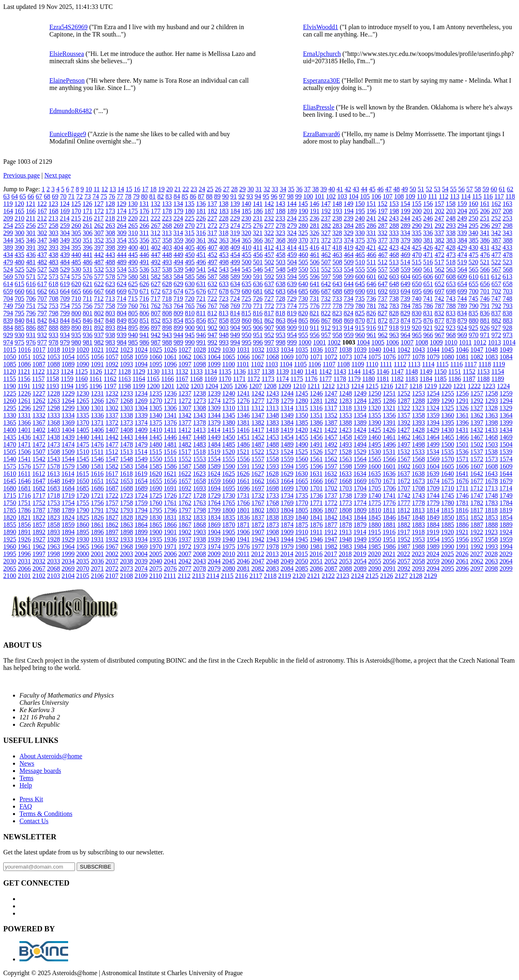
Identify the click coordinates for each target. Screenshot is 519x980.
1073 (345, 357)
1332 (39, 415)
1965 (83, 547)
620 (76, 284)
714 (121, 298)
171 (88, 211)
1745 (448, 495)
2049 (287, 561)
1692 (185, 488)
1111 (386, 364)
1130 (153, 371)
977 (42, 342)
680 (247, 291)
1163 (124, 379)
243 (394, 218)
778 (337, 306)
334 (405, 233)
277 (269, 226)
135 (189, 204)
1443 (127, 437)
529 (65, 269)
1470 (10, 444)
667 (99, 291)
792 (496, 306)
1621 (170, 474)
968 (451, 335)
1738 (345, 495)
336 (428, 233)
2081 (243, 568)
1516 (170, 452)
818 (280, 313)
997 (269, 342)
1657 (185, 481)
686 (315, 291)
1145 (368, 371)
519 (462, 262)
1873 (272, 525)
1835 (229, 517)
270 (190, 226)
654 (462, 284)
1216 (386, 386)
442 (99, 255)
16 (137, 189)
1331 (24, 415)
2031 (24, 561)
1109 (358, 364)
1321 (389, 408)
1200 (153, 386)
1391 (389, 423)
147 (326, 204)
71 (71, 196)
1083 (491, 357)
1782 (477, 503)
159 (462, 204)
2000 (83, 554)
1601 (389, 466)
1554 (214, 459)
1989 (433, 547)
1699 (287, 488)
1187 (469, 379)
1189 (498, 379)
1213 (343, 386)
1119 (499, 364)
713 (110, 298)
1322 (403, 408)
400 (133, 247)
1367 (39, 423)
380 (417, 240)
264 (122, 226)
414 (292, 247)
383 (451, 240)
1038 (345, 350)
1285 (375, 401)
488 (110, 262)
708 (54, 298)
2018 (345, 554)
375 (360, 240)
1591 (243, 466)
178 (167, 211)
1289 (433, 401)
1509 (68, 452)
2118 (270, 576)
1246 (316, 393)
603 (394, 277)
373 (337, 240)
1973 (199, 547)
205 (474, 211)
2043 (199, 561)
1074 (360, 357)
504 (292, 262)
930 (19, 335)
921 (428, 328)
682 (269, 291)
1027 (185, 350)
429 (462, 247)
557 (383, 269)
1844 (360, 517)
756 (88, 306)
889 (65, 328)
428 (450, 247)
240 (360, 218)
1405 (83, 430)
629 (178, 284)
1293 (491, 401)
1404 (68, 430)
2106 (97, 576)
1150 (440, 371)
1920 (447, 532)
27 (226, 189)
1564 (360, 459)
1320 (374, 408)
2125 (372, 576)
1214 (357, 386)
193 (337, 211)
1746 (462, 495)
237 (326, 218)
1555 (229, 459)
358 (167, 240)
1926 (24, 539)
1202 (182, 386)
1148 (411, 371)
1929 (68, 539)
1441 (97, 437)
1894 (68, 532)
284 (349, 226)
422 (382, 247)
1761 (170, 503)
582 (156, 277)
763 (167, 306)
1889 (506, 525)
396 (88, 247)
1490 (302, 444)
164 (8, 211)
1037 (331, 350)
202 (440, 211)
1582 (112, 466)
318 (223, 233)
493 (167, 262)
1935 (156, 539)
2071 (97, 568)
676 (201, 291)
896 (144, 328)
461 (315, 255)
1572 (477, 459)
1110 (372, 364)
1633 (345, 474)
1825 (83, 517)
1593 (272, 466)
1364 (506, 415)
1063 (199, 357)
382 (440, 240)
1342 (185, 415)
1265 (83, 401)
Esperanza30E (322, 80)
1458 (345, 437)
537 (156, 269)
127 (99, 204)
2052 (331, 561)
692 (383, 291)
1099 (214, 364)
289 (405, 226)
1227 (39, 393)
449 (178, 255)
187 (269, 211)
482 (42, 262)
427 (439, 247)
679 (235, 291)
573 (54, 277)
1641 (462, 474)
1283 (345, 401)
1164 (139, 379)
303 (54, 233)
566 (485, 269)
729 (292, 298)
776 (315, 306)
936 (88, 335)
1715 (10, 495)
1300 (83, 408)
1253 (418, 393)
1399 (506, 423)
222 (155, 218)
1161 (95, 379)
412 (269, 247)
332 (382, 233)
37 (307, 189)
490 (133, 262)
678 (224, 291)
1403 (54, 430)
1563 (345, 459)
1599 (360, 466)
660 (19, 291)
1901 (170, 532)
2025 (447, 554)
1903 (199, 532)
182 (212, 211)
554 (349, 269)
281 (315, 226)
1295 (10, 408)
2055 (375, 561)
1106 (314, 364)
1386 (316, 423)
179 (178, 211)
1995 (10, 554)
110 (421, 196)
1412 (184, 430)
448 (167, 255)
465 (360, 255)
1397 (477, 423)
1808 (345, 510)
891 (88, 328)
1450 (229, 437)
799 (65, 313)
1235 (156, 393)
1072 (331, 357)
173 (110, 211)
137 (212, 204)
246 (428, 218)
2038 (127, 561)
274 (235, 226)
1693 (199, 488)
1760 (156, 503)
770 (247, 306)
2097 (477, 568)
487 (99, 262)
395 (76, 247)
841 (31, 320)
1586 (170, 466)
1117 (471, 364)
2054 (360, 561)
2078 (199, 568)
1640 (447, 474)
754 (65, 306)
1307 (185, 408)
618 (54, 284)
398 (110, 247)
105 (365, 196)
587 (212, 277)
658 (508, 284)
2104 (68, 576)
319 (235, 233)
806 (144, 313)
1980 (302, 547)
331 (371, 233)
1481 (170, 444)
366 (258, 240)
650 (417, 284)
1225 (10, 393)
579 (122, 277)
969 (462, 335)
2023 (418, 554)
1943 (272, 539)
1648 (54, 481)
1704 (360, 488)
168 (54, 211)
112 (443, 196)
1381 (243, 423)
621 (88, 284)
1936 (170, 539)
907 (269, 328)
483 (54, 262)
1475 (83, 444)
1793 (127, 510)
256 (31, 226)
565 (474, 269)
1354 (360, 415)
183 (224, 211)
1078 (418, 357)
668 (110, 291)
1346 (243, 415)
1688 (127, 488)
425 (416, 247)
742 (439, 298)
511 (371, 262)
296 (485, 226)
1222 (474, 386)
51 (421, 189)
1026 (170, 350)
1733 (272, 495)
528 (54, 269)
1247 (331, 393)
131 (144, 204)
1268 (127, 401)
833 (450, 313)
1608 (491, 466)
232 (269, 218)
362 (212, 240)
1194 (67, 386)
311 (144, 233)
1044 (433, 350)
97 (282, 196)
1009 (436, 342)
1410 (156, 430)
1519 (214, 452)
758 (110, 306)
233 (280, 218)
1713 (491, 488)
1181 (383, 379)
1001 (320, 342)
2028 (491, 554)
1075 (375, 357)
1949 (360, 539)
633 (224, 284)
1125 (81, 371)
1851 (462, 517)
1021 (97, 350)
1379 (214, 423)
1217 (401, 386)
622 (99, 284)
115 (477, 196)
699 (462, 291)
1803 (272, 510)
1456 (316, 437)
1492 (331, 444)
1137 (254, 371)
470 (417, 255)
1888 (491, 525)
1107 (329, 364)
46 (380, 189)
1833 (199, 517)
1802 (258, 510)
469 (405, 255)
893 (110, 328)
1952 (404, 539)
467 (383, 255)
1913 (345, 532)
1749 (506, 495)
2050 (302, 561)
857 (212, 320)
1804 (287, 510)
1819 (506, 510)
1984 (360, 547)
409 (235, 247)
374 (349, 240)
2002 (112, 554)
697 (440, 291)
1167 (182, 379)
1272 (185, 401)
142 (269, 204)
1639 (433, 474)
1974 (214, 547)
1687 (112, 488)
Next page (57, 175)
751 (31, 306)
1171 (239, 379)
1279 (287, 401)
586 (201, 277)
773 (281, 306)
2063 (491, 561)
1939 (214, 539)
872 (383, 320)
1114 (428, 364)
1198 (124, 386)
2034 (68, 561)
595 (303, 277)
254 (8, 226)
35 (291, 189)
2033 (54, 561)
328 (337, 233)
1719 (68, 495)
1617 (112, 474)
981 (88, 342)
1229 (68, 393)
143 (280, 204)
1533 (418, 452)
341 (485, 233)
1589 (214, 466)
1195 (81, 386)
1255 (448, 393)
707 (42, 298)
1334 (68, 415)
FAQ (26, 806)
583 (167, 277)
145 (303, 204)
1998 (54, 554)
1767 (258, 503)
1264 (68, 401)
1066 (243, 357)
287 (383, 226)
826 (371, 313)
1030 (229, 350)
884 (8, 328)
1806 (316, 510)
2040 (156, 561)
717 (155, 298)
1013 (494, 342)
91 (234, 196)
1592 (258, 466)
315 (189, 233)
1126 (95, 371)
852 (156, 320)
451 (201, 255)
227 (212, 218)
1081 (462, 357)
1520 (228, 452)
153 (394, 204)
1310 (229, 408)
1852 (477, 517)
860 (247, 320)
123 (53, 204)
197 (383, 211)
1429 (433, 430)
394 (65, 247)
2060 (448, 561)
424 (405, 247)
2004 (141, 554)
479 (8, 262)
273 (224, 226)
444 (122, 255)
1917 (403, 532)
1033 (272, 350)
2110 (155, 576)
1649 (68, 481)
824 (348, 313)
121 (30, 204)
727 (269, 298)
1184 (426, 379)
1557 (258, 459)
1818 (491, 510)
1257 (477, 393)
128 (110, 204)
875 (417, 320)
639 (292, 284)
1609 (506, 466)
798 (54, 313)
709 (65, 298)
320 (246, 233)
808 (167, 313)
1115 (443, 364)
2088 (345, 568)
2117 (256, 576)
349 (65, 240)
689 (349, 291)
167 (42, 211)
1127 (110, 371)
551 (315, 269)
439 (65, 255)
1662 (258, 481)
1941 (243, 539)
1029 (214, 350)
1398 (491, 423)
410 (247, 247)
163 (507, 204)
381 (428, 240)
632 (212, 284)
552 (326, 269)
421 (371, 247)
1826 (97, 517)
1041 (389, 350)
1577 (39, 466)
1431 (462, 430)
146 (314, 204)
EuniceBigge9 (68, 134)
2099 (506, 568)
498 (224, 262)
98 (290, 196)
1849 (433, 517)
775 (303, 306)
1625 (228, 474)
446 (144, 255)
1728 (199, 495)
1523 (272, 452)
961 (371, 335)
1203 (197, 386)
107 (388, 196)
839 (8, 320)
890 (76, 328)
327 (326, 233)
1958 (491, 539)
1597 (331, 466)
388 (508, 240)
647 (383, 284)
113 (455, 196)
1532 (403, 452)
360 (190, 240)
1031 (243, 350)
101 (320, 196)
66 (31, 196)
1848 (418, 517)
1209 (285, 386)
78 (128, 196)
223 (167, 218)
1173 (268, 379)
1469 (506, 437)
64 (15, 196)
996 (258, 342)
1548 (127, 459)
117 (499, 196)
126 (87, 204)
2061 (462, 561)
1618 (126, 474)
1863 (127, 525)
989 (178, 342)
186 (258, 211)
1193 (53, 386)
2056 (389, 561)
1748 (491, 495)
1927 (39, 539)
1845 (375, 517)
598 (337, 277)
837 (496, 313)
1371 (97, 423)
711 (87, 298)
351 (88, 240)
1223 (489, 386)
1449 (214, 437)
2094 (433, 568)
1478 (127, 444)
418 (337, 247)
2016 (316, 554)
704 (8, 298)
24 (202, 189)
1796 (170, 510)
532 (99, 269)
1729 (214, 495)
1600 (375, 466)
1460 (375, 437)
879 (462, 320)
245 (416, 218)
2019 (360, 554)
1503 (491, 444)
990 (190, 342)
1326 (462, 408)
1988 (418, 547)
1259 (506, 393)
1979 (287, 547)
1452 (258, 437)
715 (133, 298)
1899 (141, 532)
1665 (302, 481)
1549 (141, 459)
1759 (141, 503)
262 (99, 226)
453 (224, 255)
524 (8, 269)
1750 (10, 503)
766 (201, 306)
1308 (199, 408)
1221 (459, 386)
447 (156, 255)
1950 (375, 539)
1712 (476, 488)
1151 (455, 371)
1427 (403, 430)
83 (169, 196)
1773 (345, 503)
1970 (156, 547)
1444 (141, 437)
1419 (287, 430)
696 (428, 291)
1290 (448, 401)
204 (462, 211)
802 (99, 313)
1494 (360, 444)
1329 (506, 408)
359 (178, 240)
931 (31, 335)
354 (122, 240)
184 (235, 211)
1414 (214, 430)
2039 (141, 561)
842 (42, 320)
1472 (39, 444)
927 (496, 328)
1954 (433, 539)
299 (8, 233)
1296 (24, 408)
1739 (360, 495)
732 (326, 298)
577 (99, 277)
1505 (10, 452)
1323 (418, 408)
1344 (214, 415)
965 (417, 335)
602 (383, 277)
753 (54, 306)
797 (42, 313)
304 (65, 233)
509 (349, 262)
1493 (345, 444)
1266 (97, 401)
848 (110, 320)
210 (19, 218)
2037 (112, 561)
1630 (301, 474)
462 (326, 255)
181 (201, 211)
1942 (258, 539)
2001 (97, 554)
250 (473, 218)
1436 (24, 437)
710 (76, 298)
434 (8, 255)
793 (508, 306)
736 (371, 298)
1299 (68, 408)
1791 (97, 510)
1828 (127, 517)
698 (451, 291)
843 (54, 320)
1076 (389, 357)
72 (79, 196)
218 (110, 218)
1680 (10, 488)
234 (292, 218)
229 (235, 218)
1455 (302, 437)
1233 (127, 393)
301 (31, 233)
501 (258, 262)
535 (133, 269)
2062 (477, 561)
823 (337, 313)
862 (269, 320)
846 (88, 320)
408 (224, 247)
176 (144, 211)
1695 (229, 488)
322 (269, 233)
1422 (330, 430)
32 (267, 189)
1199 (139, 386)
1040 (375, 350)
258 (54, 226)
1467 (477, 437)
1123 (53, 371)
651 (428, 284)
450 (190, 255)
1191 (24, 386)
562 (440, 269)
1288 (418, 401)
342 (496, 233)
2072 (112, 568)
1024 (141, 350)
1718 (54, 495)
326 (314, 233)
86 (193, 196)
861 (258, 320)
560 (417, 269)
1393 (418, 423)
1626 (243, 474)
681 (258, 291)
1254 (433, 393)
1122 (38, 371)
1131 (167, 371)
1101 (243, 364)
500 (247, 262)
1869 (214, 525)
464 (349, 255)
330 (360, 233)
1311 (243, 408)
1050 (10, 357)
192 (326, 211)
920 (416, 328)
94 (258, 196)
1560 (302, 459)
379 (405, 240)
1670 (375, 481)
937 (99, 335)
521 (485, 262)
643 (337, 284)
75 (104, 196)
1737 (331, 495)
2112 (184, 576)
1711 (462, 488)
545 (247, 269)
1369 (68, 423)
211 (31, 218)
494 (178, 262)
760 (133, 306)
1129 (139, 371)
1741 (389, 495)
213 (53, 218)
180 (190, 211)
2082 (258, 568)
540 (190, 269)
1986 (389, 547)
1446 (170, 437)
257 (42, 226)
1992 (477, 547)
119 (8, 204)
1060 (156, 357)
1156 (24, 379)
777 (326, 306)
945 (190, 335)
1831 (170, 517)
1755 (83, 503)
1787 (39, 510)
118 (510, 196)
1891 (24, 532)
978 (54, 342)
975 (19, 342)
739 (405, 298)
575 (76, 277)
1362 (477, 415)
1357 (404, 415)
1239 (214, 393)
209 (8, 218)
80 (144, 196)
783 (394, 306)
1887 (477, 525)
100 (308, 196)
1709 (433, 488)
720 (189, 298)
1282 (331, 401)
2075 (156, 568)
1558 (272, 459)
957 (326, 335)
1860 (83, 525)
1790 (83, 510)
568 (508, 269)
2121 (313, 576)
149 (348, 204)
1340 (156, 415)
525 (19, 269)
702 (496, 291)
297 (496, 226)
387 (496, 240)
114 (466, 196)
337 (439, 233)
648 (394, 284)
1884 (433, 525)
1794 (141, 510)
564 (462, 269)
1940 (229, 539)
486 (88, 262)
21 (178, 189)
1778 (418, 503)
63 (6, 196)
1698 (272, 488)
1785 (10, 510)
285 (360, 226)
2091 (389, 568)
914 (348, 328)
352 (99, 240)
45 (372, 189)
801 (88, 313)
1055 (83, 357)
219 (121, 218)
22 (186, 189)
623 (110, 284)
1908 (272, 532)
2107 (112, 576)
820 (303, 313)
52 (429, 189)
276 (258, 226)
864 (292, 320)
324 (292, 233)
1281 (316, 401)
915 (360, 328)
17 (145, 189)
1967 (112, 547)
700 (474, 291)
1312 (257, 408)
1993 (491, 547)
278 (281, 226)
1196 (95, 386)
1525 (301, 452)
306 (88, 233)
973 (508, 335)
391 (31, 247)
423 (394, 247)
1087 (39, 364)
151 (371, 204)
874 (405, 320)
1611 (24, 474)
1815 (447, 510)
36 (299, 189)
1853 (491, 517)
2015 (301, 554)
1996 (24, 554)
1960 (10, 547)
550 (303, 269)
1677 (477, 481)
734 (348, 298)
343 (507, 233)
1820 (10, 517)
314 (178, 233)
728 (280, 298)
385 (474, 240)
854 (178, 320)
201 (428, 211)
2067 (39, 568)
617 (42, 284)
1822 (39, 517)
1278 (272, 401)
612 (496, 277)
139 (235, 204)
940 (133, 335)
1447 (185, 437)
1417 (257, 430)
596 (315, 277)
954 (292, 335)
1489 (287, 444)
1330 (10, 415)
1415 (228, 430)
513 (394, 262)
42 (348, 189)
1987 (404, 547)
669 (122, 291)
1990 (448, 547)
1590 (229, 466)
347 (42, 240)
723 (223, 298)
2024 (433, 554)
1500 (448, 444)
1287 (404, 401)
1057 (112, 357)
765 (190, 306)
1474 (68, 444)
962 (383, 335)
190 (303, 211)
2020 (374, 554)
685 (303, 291)
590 (247, 277)
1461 (389, 437)
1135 (225, 371)
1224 (503, 386)
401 (144, 247)
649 (405, 284)
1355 (375, 415)
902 (212, 328)
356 (144, 240)
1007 (407, 342)
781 (371, 306)
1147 (397, 371)
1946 (316, 539)
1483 (199, 444)
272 (212, 226)
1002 (334, 342)
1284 (360, 401)
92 (242, 196)
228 (223, 218)
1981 (316, 547)
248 (450, 218)
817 (269, 313)
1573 (491, 459)
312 (155, 233)
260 (76, 226)
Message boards (40, 771)
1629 (287, 474)
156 (428, 204)
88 (209, 196)
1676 (462, 481)
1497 (404, 444)
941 (144, 335)
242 (382, 218)
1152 (469, 371)
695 (417, 291)
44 (364, 189)
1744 (433, 495)
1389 (360, 423)
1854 (506, 517)
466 (371, 255)
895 (133, 328)
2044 (214, 561)
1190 (10, 386)
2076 (170, 568)
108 (399, 196)
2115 (227, 576)
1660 (229, 481)
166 (31, 211)
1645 (10, 481)
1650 (83, 481)
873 (394, 320)
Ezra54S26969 (69, 27)
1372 (112, 423)
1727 (185, 495)
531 (88, 269)
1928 (54, 539)
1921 (462, 532)
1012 (480, 342)
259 (65, 226)
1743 (418, 495)
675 (190, 291)
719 (178, 298)
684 (292, 291)
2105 (83, 576)
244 (405, 218)
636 (258, 284)
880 (474, 320)
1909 (287, 532)
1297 (39, 408)
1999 (68, 554)
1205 (226, 386)
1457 (331, 437)
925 (473, 328)
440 (76, 255)
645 (360, 284)
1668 (345, 481)
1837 (258, 517)
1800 (229, 510)
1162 (110, 379)
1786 (24, 510)
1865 (156, 525)
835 (473, 313)
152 (382, 204)
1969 (141, 547)
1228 (54, 393)
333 (394, 233)
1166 (167, 379)
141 (257, 204)
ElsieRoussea (67, 54)
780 (360, 306)
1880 (375, 525)
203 (451, 211)
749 (8, 306)
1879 (360, 525)
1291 (462, 401)
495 (190, 262)
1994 (506, 547)
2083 (272, 568)
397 (99, 247)
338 (450, 233)
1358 (418, 415)
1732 (258, 495)
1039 (360, 350)
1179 (354, 379)
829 (405, 313)
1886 (462, 525)
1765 (229, 503)
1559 (287, 459)
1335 (83, 415)
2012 (257, 554)
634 (235, 284)
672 (156, 291)
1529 (360, 452)
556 (371, 269)
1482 (185, 444)
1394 (433, 423)
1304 (141, 408)
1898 (127, 532)
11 (97, 189)
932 (42, 335)
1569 (433, 459)
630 (190, 284)
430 (473, 247)
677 (212, 291)
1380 (229, 423)
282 (326, 226)
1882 (404, 525)
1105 (300, 364)
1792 (112, 510)
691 (371, 291)
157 (439, 204)
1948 (345, 539)
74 (96, 196)
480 (19, 262)
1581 (97, 466)
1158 (53, 379)
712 (99, 298)
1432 (476, 430)
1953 (418, 539)
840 (19, 320)
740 (416, 298)
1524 (287, 452)
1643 (491, 474)
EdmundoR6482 (71, 111)
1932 (112, 539)
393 (54, 247)
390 (19, 247)
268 (167, 226)
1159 (67, 379)
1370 (83, 423)
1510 (83, 452)
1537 (476, 452)
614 (8, 284)
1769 (287, 503)
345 (19, 240)
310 (133, 233)
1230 (83, 393)
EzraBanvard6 (322, 134)
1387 (331, 423)
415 (303, 247)
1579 (68, 466)
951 (258, 335)
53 (437, 189)
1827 (112, 517)
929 (8, 335)
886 (31, 328)
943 (167, 335)
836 (485, 313)
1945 (302, 539)
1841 (316, 517)
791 (485, 306)
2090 (375, 568)
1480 (156, 444)
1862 (112, 525)
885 (19, 328)
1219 (430, 386)
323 (280, 233)
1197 (110, 386)
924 (462, 328)
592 (269, 277)
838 (507, 313)
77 (120, 196)
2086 (316, 568)
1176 (311, 379)
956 (315, 335)
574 (65, 277)
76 (112, 196)
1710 (448, 488)
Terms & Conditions (46, 814)
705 (19, 298)
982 (99, 342)
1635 (374, 474)
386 (485, 240)
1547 (112, 459)
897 (156, 328)
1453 (272, 437)
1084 (506, 357)
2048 (272, 561)
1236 (170, 393)
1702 (331, 488)
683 (281, 291)
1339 (141, 415)
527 (42, 269)
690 (360, 291)
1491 (316, 444)
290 (417, 226)
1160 (81, 379)
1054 (68, 357)
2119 (284, 576)
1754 (68, 503)
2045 (229, 561)
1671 (389, 481)
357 (156, 240)
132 (155, 204)
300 (19, 233)
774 (292, 306)
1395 (448, 423)
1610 (10, 474)
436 (31, 255)
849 (122, 320)
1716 (24, 495)
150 (360, 204)
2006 (170, 554)
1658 (199, 481)
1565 (375, 459)
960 (360, 335)
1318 (345, 408)
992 (212, 342)
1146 (383, 371)
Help (26, 785)
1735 (302, 495)
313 (167, 233)
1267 (112, 401)
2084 (287, 568)
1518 (199, 452)
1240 (229, 393)
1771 (316, 503)
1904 (214, 532)
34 (283, 189)
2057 (404, 561)
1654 (141, 481)
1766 (243, 503)
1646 (24, 481)
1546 (97, 459)
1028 (199, 350)
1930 (83, 539)
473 (451, 255)
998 (281, 342)
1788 (54, 510)
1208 (270, 386)
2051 (316, 561)
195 (360, 211)
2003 (127, 554)
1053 (54, 357)
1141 (311, 371)
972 (496, 335)
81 (152, 196)
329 (348, 233)
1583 (127, 466)
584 (178, 277)
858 (224, 320)
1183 (411, 379)
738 (394, 298)
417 (326, 247)
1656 (170, 481)
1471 (24, 444)
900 (190, 328)
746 (485, 298)
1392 (404, 423)
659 (8, 291)
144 (292, 204)
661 (31, 291)
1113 (414, 364)
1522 (257, 452)
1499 (433, 444)
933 (54, 335)
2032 (39, 561)
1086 (24, 364)
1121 (24, 371)
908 (281, 328)
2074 (141, 568)
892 (99, 328)
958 (337, 335)
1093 (127, 364)
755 (76, 306)
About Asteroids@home (51, 756)
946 (201, 335)
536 (144, 269)
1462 (404, 437)
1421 (316, 430)
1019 (68, 350)
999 (292, 342)
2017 (330, 554)
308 (110, 233)
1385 (302, 423)
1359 (433, 415)
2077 (185, 568)
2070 (83, 568)
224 (178, 218)
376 (371, 240)
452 (212, 255)
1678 (491, 481)
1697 (258, 488)
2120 (299, 576)
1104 (286, 364)
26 (218, 189)
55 (453, 189)
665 (76, 291)
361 (201, 240)
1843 (345, 517)
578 (110, 277)
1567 (404, 459)
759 (122, 306)
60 (494, 189)
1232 (112, 393)
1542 (39, 459)
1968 (127, 547)
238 (337, 218)
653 (451, 284)
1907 (258, 532)
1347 (258, 415)
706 (31, 298)
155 (416, 204)
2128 (416, 576)
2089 (360, 568)
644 (349, 284)
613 (507, 277)
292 (440, 226)
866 (315, 320)
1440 (83, 437)
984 (122, 342)
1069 (287, 357)
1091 (97, 364)
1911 (316, 532)
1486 (243, 444)
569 (8, 277)
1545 (83, 459)
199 (405, 211)
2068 (54, 568)
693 (394, 291)
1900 (156, 532)
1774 (360, 503)
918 (394, 328)
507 (326, 262)
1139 (282, 371)
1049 (506, 350)
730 (303, 298)
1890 (10, 532)
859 (235, 320)
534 (122, 269)
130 (133, 204)
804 (122, 313)
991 (201, 342)
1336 (97, 415)
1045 (448, 350)
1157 (38, 379)
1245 (302, 393)
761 (144, 306)
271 (201, 226)
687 (326, 291)
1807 (331, 510)
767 (212, 306)
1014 (509, 342)
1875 (302, 525)
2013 (272, 554)
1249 (360, 393)
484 (65, 262)
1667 (331, 481)
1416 (243, 430)
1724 (141, 495)
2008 (199, 554)
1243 (272, 393)
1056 (97, 357)
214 (64, 218)
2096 (462, 568)
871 (371, 320)
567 (496, 269)
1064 (214, 357)
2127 (401, 576)
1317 (330, 408)
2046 (243, 561)
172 (99, 211)
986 (144, 342)
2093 (418, 568)
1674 (433, 481)
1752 (39, 503)
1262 (39, 401)
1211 (314, 386)
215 (76, 218)
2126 (386, 576)
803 (110, 313)
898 (167, 328)
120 (19, 204)
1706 (389, 488)
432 (496, 247)
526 (31, 269)
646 (371, 284)
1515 (155, 452)
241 (371, 218)
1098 (199, 364)
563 (451, 269)
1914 (360, 532)
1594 (287, 466)
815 (246, 313)
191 (315, 211)
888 (54, 328)
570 (19, 277)
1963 (54, 547)
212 (42, 218)
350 (76, 240)
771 (258, 306)
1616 (97, 474)
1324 (433, 408)
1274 (214, 401)
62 (510, 189)
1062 (185, 357)
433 (507, 247)
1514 (141, 452)
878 (451, 320)
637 (269, 284)
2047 (258, 561)
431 (485, 247)
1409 (141, 430)
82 (161, 196)
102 (331, 196)
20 (169, 189)
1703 (345, 488)
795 (19, 313)
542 (212, 269)
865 (303, 320)
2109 (141, 576)
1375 (156, 423)
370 (303, 240)
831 (428, 313)
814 (235, 313)
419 (348, 247)
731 (314, 298)
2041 (170, 561)
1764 (214, 503)
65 (23, 196)
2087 (331, 568)
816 (257, 313)
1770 (302, 503)
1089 (68, 364)
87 (201, 196)
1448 (199, 437)
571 (31, 277)
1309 (214, 408)
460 (303, 255)
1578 (54, 466)
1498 (418, 444)
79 (136, 196)
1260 (10, 401)
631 (201, 284)
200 (417, 211)
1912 (330, 532)
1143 (340, 371)
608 (451, 277)
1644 (506, 474)
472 (440, 255)
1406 (97, 430)
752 (42, 306)
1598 (345, 466)
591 (258, 277)
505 (303, 262)
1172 (254, 379)
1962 (39, 547)
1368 (54, 423)
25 (210, 189)
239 (348, 218)
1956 (462, 539)
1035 (302, 350)
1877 (331, 525)
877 (440, 320)
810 (190, 313)
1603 (418, 466)
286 (371, 226)
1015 (10, 350)
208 (508, 211)
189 (292, 211)
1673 (418, 481)
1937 (185, 539)
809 (178, 313)
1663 (272, 481)
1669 (360, 481)
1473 (54, 444)
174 (122, 211)
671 (144, 291)
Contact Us (34, 821)
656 (485, 284)
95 (266, 196)
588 (224, 277)
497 (212, 262)
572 (42, 277)
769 (235, 306)
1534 (433, 452)
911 (314, 328)
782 (383, 306)
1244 (287, 393)
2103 (54, 576)
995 (247, 342)
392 (42, 247)
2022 (403, 554)
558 (394, 269)
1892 (39, 532)
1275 (229, 401)
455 (247, 255)
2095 (448, 568)
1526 (316, 452)
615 (19, 284)
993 (224, 342)
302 (42, 233)
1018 (54, 350)
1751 (24, 503)
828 (394, 313)
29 (242, 189)
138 (223, 204)
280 (303, 226)
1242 (258, 393)
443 (110, 255)
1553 (199, 459)
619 (65, 284)
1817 (476, 510)
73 (88, 196)
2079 (214, 568)
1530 (374, 452)
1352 (331, 415)
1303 (127, 408)
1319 (360, 408)
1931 (97, 539)
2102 (39, 576)
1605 (448, 466)
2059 (433, 561)
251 (485, 218)
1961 (24, 547)
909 (292, 328)
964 (405, 335)
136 (201, 204)
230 (246, 218)
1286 (389, 401)
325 (303, 233)
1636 (389, 474)
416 (314, 247)
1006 (392, 342)
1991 (462, 547)
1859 (68, 525)
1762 (185, 503)
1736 (316, 495)
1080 (448, 357)
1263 (54, 401)
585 (190, 277)
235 (303, 218)
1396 (462, 423)
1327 (476, 408)
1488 (272, 444)
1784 (506, 503)
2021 (389, 554)
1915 (374, 532)
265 (133, 226)
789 (462, 306)
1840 (302, 517)
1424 (360, 430)
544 (235, 269)
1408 (127, 430)
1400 (10, 430)
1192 (38, 386)
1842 (331, 517)
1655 (156, 481)
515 (416, 262)
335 (416, 233)
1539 (506, 452)
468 (394, 255)
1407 (112, 430)
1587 (185, 466)
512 (382, 262)
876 (428, 320)
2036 (97, 561)
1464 (433, 437)
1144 (354, 371)
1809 (360, 510)
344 (8, 240)
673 (167, 291)
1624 (214, 474)
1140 (297, 371)
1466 (462, 437)
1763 (199, 503)
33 (275, 189)
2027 (476, 554)
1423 (345, 430)
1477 (112, 444)
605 (417, 277)
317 (212, 233)
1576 (24, 466)
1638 (418, 474)
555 (360, 269)
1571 (462, 459)
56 (461, 189)
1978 (272, 547)
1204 (212, 386)
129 (121, 204)
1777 (404, 503)
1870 (229, 525)
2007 (185, 554)
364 (235, 240)
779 (349, 306)
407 (212, 247)
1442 (112, 437)
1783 (491, 503)
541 (201, 269)
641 (315, 284)
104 (354, 196)
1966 (97, 547)
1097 (185, 364)
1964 (68, 547)
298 (508, 226)
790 (474, 306)
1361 (462, 415)
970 (474, 335)
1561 (316, 459)
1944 (287, 539)
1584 (141, 466)
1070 (302, 357)
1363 (491, 415)
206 (485, 211)
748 (507, 298)
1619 (141, 474)
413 (280, 247)
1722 (112, 495)
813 (223, 313)
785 (417, 306)
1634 (360, 474)
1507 (39, 452)
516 (428, 262)
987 (156, 342)
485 (76, 262)
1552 (185, 459)
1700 (302, 488)
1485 (229, 444)
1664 (287, 481)
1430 (447, 430)
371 (315, 240)
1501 (462, 444)
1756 (97, 503)
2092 (404, 568)
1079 (433, 357)
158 (450, 204)
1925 (10, 539)
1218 (416, 386)
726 (257, 298)
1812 (403, 510)
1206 (241, 386)
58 (478, 189)
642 (326, 284)
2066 (24, 568)
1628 (272, 474)
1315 (301, 408)
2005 (156, 554)
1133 (196, 371)
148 (337, 204)
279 (292, 226)
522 (496, 262)
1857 (39, 525)
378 (394, 240)
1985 (375, 547)
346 (31, 240)
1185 (440, 379)
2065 (10, 568)
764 (178, 306)
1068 (272, 357)
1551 (170, 459)
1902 (185, 532)
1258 (491, 393)
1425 (374, 430)
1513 (126, 452)
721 (201, 298)
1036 (316, 350)
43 (356, 189)
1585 (156, 466)
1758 (127, 503)
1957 (477, 539)
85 (185, 196)
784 (405, 306)
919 (405, 328)
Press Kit (31, 799)
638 (281, 284)
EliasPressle (318, 107)
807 (156, 313)
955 (303, 335)
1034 (287, 350)
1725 (156, 495)
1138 (268, 371)
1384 (287, 423)
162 (496, 204)
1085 (10, 364)
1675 (448, 481)
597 (326, 277)
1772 (331, 503)
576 (88, 277)
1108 (343, 364)
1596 (316, 466)
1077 (404, 357)
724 (235, 298)
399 (122, 247)
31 (259, 189)
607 (440, 277)
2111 (170, 576)
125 (76, 204)
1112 (400, 364)
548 (281, 269)
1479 (141, 444)
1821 (24, 517)
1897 (112, 532)
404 (178, 247)
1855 (10, 525)
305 (76, 233)
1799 (214, 510)
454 (235, 255)
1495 (375, 444)
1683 (54, 488)
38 (315, 189)
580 (133, 277)
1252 (404, 393)
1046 (462, 350)
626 (144, 284)
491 (144, 262)
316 (201, 233)
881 (485, 320)
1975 (229, 547)
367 (269, 240)
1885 (448, 525)
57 (470, 189)
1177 (325, 379)
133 (167, 204)
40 (332, 189)
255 (19, 226)
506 (315, 262)
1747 (477, 495)
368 (281, 240)
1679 (506, 481)
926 (485, 328)
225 (189, 218)
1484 (214, 444)
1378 (199, 423)
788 (451, 306)
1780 (448, 503)
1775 (375, 503)
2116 (241, 576)
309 (122, 233)
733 (337, 298)
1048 (491, 350)
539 (178, 269)
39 (324, 189)
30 (251, 189)
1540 (10, 459)
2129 (430, 576)
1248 (345, 393)
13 (113, 189)
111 (432, 196)
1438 (54, 437)
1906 (243, 532)
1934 (141, 539)
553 (337, 269)
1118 (485, 364)
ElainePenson (67, 80)
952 (269, 335)
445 (133, 255)
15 (129, 189)
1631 (316, 474)
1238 (199, 393)
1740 (375, 495)
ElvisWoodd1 (321, 27)
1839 (287, 517)
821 (314, 313)
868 (337, 320)
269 (178, 226)
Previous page (21, 175)
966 (428, 335)
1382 (258, 423)
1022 (112, 350)
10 (89, 189)
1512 (112, 452)
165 (19, 211)
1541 (24, 459)
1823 (54, 517)
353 (110, 240)
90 (225, 196)
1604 (433, 466)
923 (450, 328)
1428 (418, 430)
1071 (316, 357)
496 (201, 262)
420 (360, 247)
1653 (127, 481)
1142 (325, 371)
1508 (54, 452)
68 (47, 196)
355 (133, 240)
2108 (127, 576)
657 (496, 284)
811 (201, 313)
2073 (127, 568)
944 (178, 335)
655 (474, 284)
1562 (331, 459)
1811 (389, 510)
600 (360, 277)
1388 (345, 423)
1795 (156, 510)
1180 (368, 379)
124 (64, 204)
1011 (465, 342)
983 (110, 342)
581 (144, 277)
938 (110, 335)
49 (405, 189)
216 (87, 218)
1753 (54, 503)
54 (445, 189)
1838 (272, 517)
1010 (451, 342)
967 (440, 335)
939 (122, 335)
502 (269, 262)
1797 (185, 510)
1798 (199, 510)
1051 (24, 357)
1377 (185, 423)
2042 (185, 561)
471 (428, 255)
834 (462, 313)
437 (42, 255)
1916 (389, 532)
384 (462, 240)
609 (462, 277)
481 (31, 262)
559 (405, 269)
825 (360, 313)
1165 (153, 379)
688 (337, 291)
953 (281, 335)
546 (258, 269)
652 (440, 284)
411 (258, 247)
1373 (127, 423)
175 (133, 211)
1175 (297, 379)
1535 (447, 452)
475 (474, 255)
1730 (229, 495)
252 (496, 218)
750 (19, 306)
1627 (257, 474)
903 (224, 328)
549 (292, 269)
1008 (422, 342)
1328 (491, 408)
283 (337, 226)
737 (382, 298)
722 (212, 298)
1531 (389, 452)
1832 (185, 517)
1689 (141, 488)
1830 (156, 517)
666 (88, 291)
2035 (83, 561)
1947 (331, 539)
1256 (462, 393)
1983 (345, 547)
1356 (389, 415)
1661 (243, 481)
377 (383, 240)
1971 (170, 547)
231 (257, 218)
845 (76, 320)
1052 (39, 357)
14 (121, 189)
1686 (97, 488)
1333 (54, 415)
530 (76, 269)
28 (234, 189)
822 (326, 313)
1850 (448, 517)
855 (190, 320)
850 (133, 320)
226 (201, 218)
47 (388, 189)
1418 (272, 430)
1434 (506, 430)
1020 (83, 350)
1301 (97, 408)
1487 (258, 444)
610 (474, 277)
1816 (462, 510)
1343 (199, 415)
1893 (54, 532)
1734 (287, 495)
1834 (214, 517)
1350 (302, 415)
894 (122, 328)
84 (177, 196)
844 (65, 320)
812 (212, 313)
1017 (39, 350)
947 (212, 335)
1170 (225, 379)
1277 (258, 401)
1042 (404, 350)
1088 (54, 364)
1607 (477, 466)
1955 (448, 539)
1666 (316, 481)
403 (167, 247)
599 (349, 277)
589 (235, 277)
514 (405, 262)
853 (167, 320)
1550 (156, 459)
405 (190, 247)
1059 (141, 357)
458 (281, 255)
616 (31, 284)
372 (326, 240)
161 (485, 204)
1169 (211, 379)
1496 (389, 444)
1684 (68, 488)
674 (178, 291)
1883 (418, 525)
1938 (199, 539)
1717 (39, 495)
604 (405, 277)
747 (496, 298)
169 (65, 211)
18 (153, 189)
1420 (301, 430)
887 (42, 328)
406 (201, 247)
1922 (476, 532)
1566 (389, 459)
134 (178, 204)
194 (349, 211)
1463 (418, 437)
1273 (199, 401)
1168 (196, 379)
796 (31, 313)
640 (303, 284)
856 (201, 320)
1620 (155, 474)
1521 (243, 452)
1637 (403, 474)
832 (439, 313)
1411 (170, 430)
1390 (375, 423)
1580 (83, 466)
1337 (112, 415)
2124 (357, 576)
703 (508, 291)
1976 (243, 547)
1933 (127, 539)
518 (450, 262)
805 (133, 313)
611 (485, 277)
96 (274, 196)
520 (473, 262)
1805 (302, 510)
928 (507, 328)
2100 (10, 576)
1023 (127, 350)
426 (428, 247)
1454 (287, 437)
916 (371, 328)
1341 (170, 415)
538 (167, 269)
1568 (418, 459)
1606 (462, 466)
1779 (433, 503)
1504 (506, 444)
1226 (24, 393)
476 (485, 255)
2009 (214, 554)
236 (314, 218)
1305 (156, 408)
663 (54, 291)
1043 (418, 350)
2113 (198, 576)
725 (246, 298)
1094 (141, 364)
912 (326, 328)
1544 (68, 459)
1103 (271, 364)
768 (224, 306)
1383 (272, 423)
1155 (10, 379)
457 (269, 255)
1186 (455, 379)
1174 (282, 379)
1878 (345, 525)
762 (156, 306)
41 (340, 189)
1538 (491, 452)
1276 (243, 401)
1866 (170, 525)
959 (349, 335)
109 (410, 196)
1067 (258, 357)
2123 (343, 576)
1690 (156, 488)
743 (450, 298)
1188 (483, 379)
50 (413, 189)
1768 (272, 503)
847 (99, 320)
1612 (39, 474)
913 (337, 328)
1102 (257, 364)
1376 (170, 423)
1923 (491, 532)
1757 (112, 503)
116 (488, 196)
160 (473, 204)
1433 (491, 430)
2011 (243, 554)
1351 (316, 415)
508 (337, 262)
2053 (345, 561)
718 (167, 298)
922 (439, 328)
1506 (24, 452)
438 (54, 255)
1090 (83, 364)
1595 (302, 466)
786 (428, 306)
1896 (97, 532)
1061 (170, 357)
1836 (243, 517)
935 (76, 335)
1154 (498, 371)
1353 (345, 415)
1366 (24, 423)
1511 (97, 452)
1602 (404, 466)
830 (416, 313)
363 (224, 240)
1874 (287, 525)
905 (247, 328)
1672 (404, 481)
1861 (97, 525)
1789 (68, 510)
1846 (389, 517)
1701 (316, 488)
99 (298, 196)
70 (63, 196)
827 (382, 313)
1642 (476, 474)
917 (382, 328)
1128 (124, 371)
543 (224, 269)
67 (39, 196)
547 (269, 269)
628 (167, 284)
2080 (229, 568)
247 (439, 218)
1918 (418, 532)
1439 (68, 437)
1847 (404, 517)
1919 (433, 532)
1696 (243, 488)
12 (105, 189)
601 (371, 277)
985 (133, 342)
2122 (328, 576)
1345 (229, 415)
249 (462, 218)
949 (235, 335)
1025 (156, 350)
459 (292, 255)
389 (8, 247)
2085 (302, 568)
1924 (506, 532)
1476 (97, 444)
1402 (39, 430)
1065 (229, 357)
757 (99, 306)
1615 (82, 474)
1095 (156, 364)
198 (394, 211)
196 (371, 211)
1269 (141, 401)
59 (486, 189)
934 (65, 335)
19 (161, 189)
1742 (404, 495)
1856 (24, 525)
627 (156, 284)
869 (349, 320)
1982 (331, 547)
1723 (127, 495)
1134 (211, 371)
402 (156, 247)
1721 (97, 495)
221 (144, 218)
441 (88, 255)
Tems (26, 778)
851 (144, 320)
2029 (506, 554)
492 (156, 262)
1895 (83, 532)
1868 (199, 525)
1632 (330, 474)
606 (428, 277)
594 (292, 277)
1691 (170, 488)
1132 (182, 371)
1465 (448, 437)
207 (496, 211)
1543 (54, 459)
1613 (53, 474)
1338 (127, 415)
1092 (112, 364)
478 (508, 255)
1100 (228, 364)
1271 (170, 401)
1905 (229, 532)
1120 (10, 371)
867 (326, 320)
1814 (433, 510)
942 (156, 335)
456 (258, 255)
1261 (24, 401)
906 (258, 328)
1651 (97, 481)
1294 (506, 401)
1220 (445, 386)
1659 (214, 481)
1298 (54, 408)
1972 (185, 547)
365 (247, 240)
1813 (418, 510)
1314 (287, 408)
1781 (462, 503)
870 (360, 320)
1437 (39, 437)
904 (235, 328)
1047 (477, 350)
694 (405, 291)
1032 (258, 350)
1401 (24, 430)
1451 (243, 437)
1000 (305, 342)
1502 (477, 444)
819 (292, 313)
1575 (10, 466)
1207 (255, 386)
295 (474, 226)
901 (201, 328)
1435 (10, 437)
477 (496, 255)
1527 (330, 452)
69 (55, 196)
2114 (213, 576)
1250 (375, 393)
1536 (462, 452)
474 (462, 255)
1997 (39, 554)
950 (247, 335)
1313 (272, 408)
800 (76, 313)
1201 (168, 386)
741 (428, 298)
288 (394, 226)
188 (281, 211)
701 (485, 291)
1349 (287, 415)
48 (397, 189)
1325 (447, 408)
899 (178, 328)
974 (8, 342)
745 (473, 298)
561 (428, 269)
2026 (462, 554)
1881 (389, 525)
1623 (199, 474)
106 (376, 196)
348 (54, 240)
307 (99, 233)
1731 (243, 495)
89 (217, 196)
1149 (426, 371)
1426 (389, 430)
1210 (299, 386)
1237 (185, 393)
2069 (68, 568)
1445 (156, 437)
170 (76, 211)
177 (156, 211)
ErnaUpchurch (322, 54)
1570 (448, 459)
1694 (214, 488)
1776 (389, 503)
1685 (83, 488)
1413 (199, 430)
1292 (477, 401)
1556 (243, 459)
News (27, 763)
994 (235, 342)
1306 (170, 408)
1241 (243, 393)
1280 (302, 401)
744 (462, 298)
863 (281, 320)
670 (133, 291)
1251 (389, 393)
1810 (375, 510)
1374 (141, 423)
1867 (185, 525)
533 (110, 269)
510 (360, 262)
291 (428, 226)
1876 (316, 525)
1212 (328, 386)
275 (247, 226)
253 (507, 218)
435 (19, 255)
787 (440, 306)
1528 (345, 452)
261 (88, 226)
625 (133, 284)
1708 (418, 488)
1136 (239, 371)
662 (42, 291)
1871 (243, 525)
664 (65, 291)
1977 (258, 547)
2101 (24, 576)
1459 (360, 437)
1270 (156, 401)
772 (269, 306)
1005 (378, 342)
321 (257, 233)
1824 (68, 517)
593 (281, 277)
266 (144, 226)
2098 (491, 568)
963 (394, 335)
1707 (404, 488)
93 (250, 196)
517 (439, 262)
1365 (10, 423)
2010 (229, 554)
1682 (39, 488)
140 (246, 204)
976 (31, 342)
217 (99, 218)
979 (65, 342)
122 (42, 204)
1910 (302, 532)
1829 (141, 517)
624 (122, 284)
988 (167, 342)
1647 (39, 481)
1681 (24, 488)
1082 (477, 357)
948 (224, 335)
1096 (170, 364)
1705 (375, 488)
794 (8, 313)
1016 (24, 350)
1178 (340, 379)
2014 (287, 554)
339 (462, 233)
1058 (127, 357)
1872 (258, 525)
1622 (184, 474)
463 (337, 255)
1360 (448, 415)
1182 (397, 379)
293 (451, 226)
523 (507, 262)
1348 (272, 415)
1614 (68, 474)
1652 (112, 481)
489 (122, 262)
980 (76, 342)
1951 (389, 539)
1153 (483, 371)
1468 (491, 437)
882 (496, 320)
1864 (141, 525)
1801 (243, 510)
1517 (184, 452)
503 (281, 262)
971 (485, 335)
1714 (506, 488)
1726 (170, 495)
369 (292, 240)
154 (405, 204)
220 (133, 218)
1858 (54, 525)
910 (303, 328)
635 (247, 284)
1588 (199, 466)
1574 (506, 459)
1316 (316, 408)
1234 (141, 393)
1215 (372, 386)
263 (110, 226)
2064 (506, 561)
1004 (363, 342)
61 (502, 189)
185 (247, 211)
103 (342, 196)
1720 (83, 495)
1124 (67, 371)
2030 (10, 561)
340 (473, 233)
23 (194, 189)
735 (360, 298)
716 (144, 298)
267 (156, 226)
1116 (456, 364)
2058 (418, 561)
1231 (97, 393)
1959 (506, 539)
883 (508, 320)
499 (235, 262)
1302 (112, 408)
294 (462, 226)
